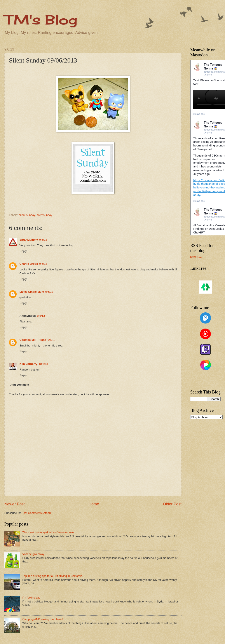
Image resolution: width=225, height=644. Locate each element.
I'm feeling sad (31, 598)
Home (94, 504)
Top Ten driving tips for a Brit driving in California (52, 576)
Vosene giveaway (33, 554)
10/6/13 (43, 364)
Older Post (172, 504)
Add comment (20, 385)
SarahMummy (29, 240)
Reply (23, 251)
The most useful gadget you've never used (49, 532)
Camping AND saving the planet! (43, 619)
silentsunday (44, 215)
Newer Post (15, 504)
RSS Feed (197, 257)
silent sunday (27, 215)
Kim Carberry (28, 364)
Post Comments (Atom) (36, 513)
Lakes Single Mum (32, 292)
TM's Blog (41, 20)
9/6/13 (43, 240)
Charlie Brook (29, 264)
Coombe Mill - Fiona (33, 340)
